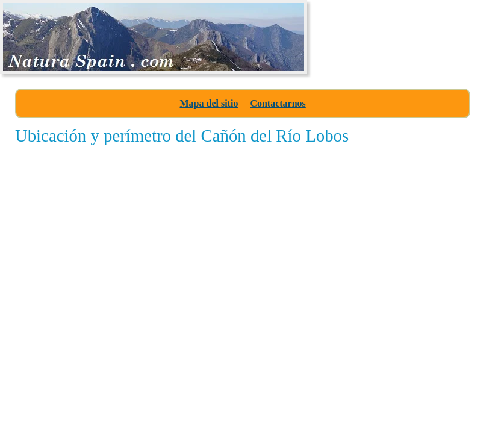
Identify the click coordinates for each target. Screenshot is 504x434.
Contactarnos (278, 103)
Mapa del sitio (209, 103)
